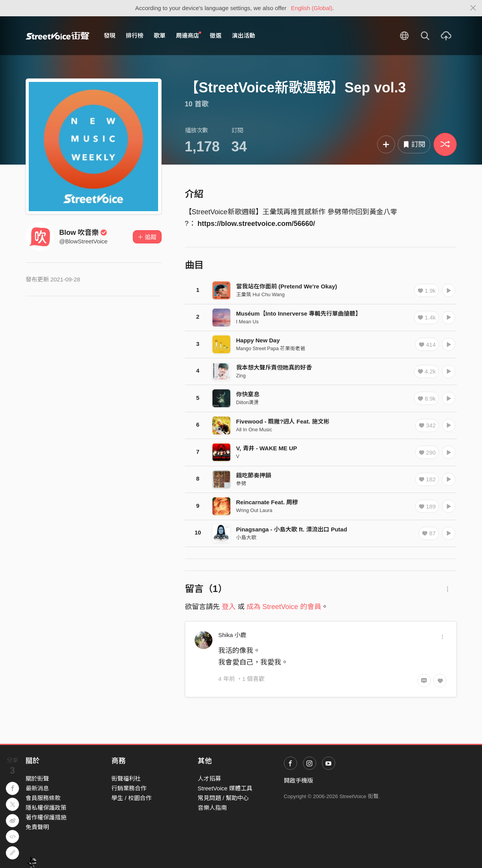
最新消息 (37, 788)
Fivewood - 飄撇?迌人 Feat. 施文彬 (283, 421)
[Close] (473, 8)
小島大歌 (246, 537)
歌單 (160, 36)
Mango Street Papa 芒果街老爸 (271, 348)
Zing (241, 376)
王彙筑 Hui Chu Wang (260, 294)
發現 (110, 36)
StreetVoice (58, 36)
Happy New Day (258, 340)
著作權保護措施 (46, 817)
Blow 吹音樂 (84, 233)
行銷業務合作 (129, 788)
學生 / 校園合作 (131, 798)
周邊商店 (189, 35)
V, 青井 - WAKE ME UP (267, 448)
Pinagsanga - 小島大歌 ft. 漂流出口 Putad (292, 529)
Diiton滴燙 (248, 402)
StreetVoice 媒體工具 (225, 788)
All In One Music (254, 430)
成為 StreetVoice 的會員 (284, 607)
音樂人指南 (212, 808)
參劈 (241, 483)
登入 (229, 607)
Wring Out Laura (254, 510)
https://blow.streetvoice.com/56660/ (256, 224)
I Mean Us (247, 322)
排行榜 (135, 36)
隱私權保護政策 (46, 808)
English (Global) (312, 8)
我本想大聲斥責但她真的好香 (274, 367)
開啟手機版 (298, 780)
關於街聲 (37, 779)
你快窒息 (248, 394)
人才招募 (209, 779)
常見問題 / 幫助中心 (224, 798)
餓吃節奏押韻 (254, 475)
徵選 (216, 36)
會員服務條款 (43, 798)
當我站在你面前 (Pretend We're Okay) (287, 286)
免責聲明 (37, 827)
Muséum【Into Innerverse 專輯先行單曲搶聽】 (299, 313)
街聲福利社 (126, 779)
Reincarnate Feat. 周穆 (267, 502)
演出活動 (244, 36)
